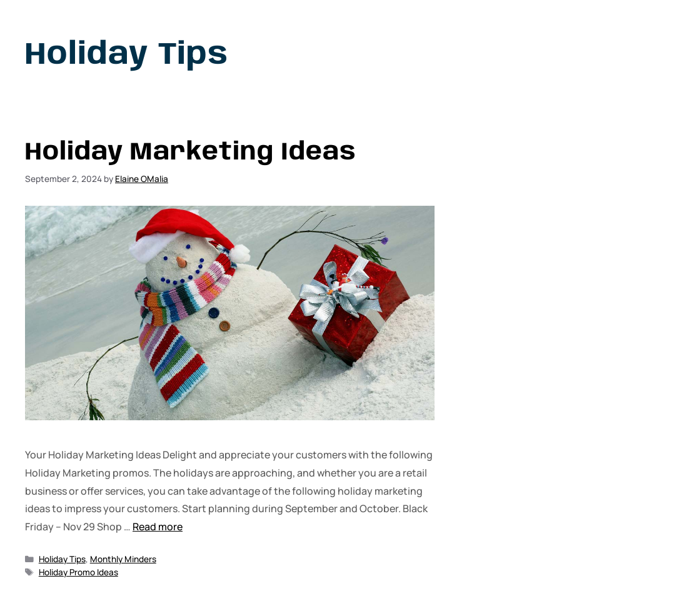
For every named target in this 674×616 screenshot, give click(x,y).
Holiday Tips (62, 559)
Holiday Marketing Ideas (191, 153)
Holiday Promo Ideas (78, 572)
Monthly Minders (123, 559)
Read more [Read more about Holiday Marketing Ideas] (158, 527)
